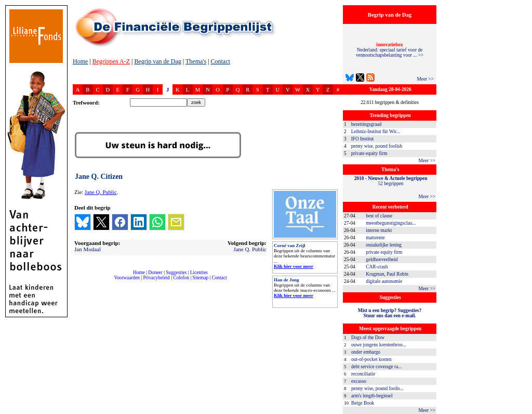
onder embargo (366, 352)
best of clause (379, 216)
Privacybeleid (157, 278)
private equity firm (369, 153)
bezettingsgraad (367, 124)
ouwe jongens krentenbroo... (379, 345)
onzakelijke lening (384, 245)
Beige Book (363, 403)
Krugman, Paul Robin (387, 274)
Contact (221, 61)
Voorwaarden (127, 278)
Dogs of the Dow (368, 338)
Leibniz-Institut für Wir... (376, 132)
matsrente (375, 238)
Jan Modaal (88, 249)
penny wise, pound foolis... (377, 389)
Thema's (196, 61)
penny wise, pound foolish (377, 146)
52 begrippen (391, 181)
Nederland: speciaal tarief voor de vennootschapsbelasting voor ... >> (390, 50)
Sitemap (200, 278)
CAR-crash (377, 267)
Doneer (155, 273)
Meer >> (425, 79)
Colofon (181, 278)
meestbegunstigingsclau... (391, 223)
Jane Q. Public (101, 192)
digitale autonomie (384, 281)
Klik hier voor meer (294, 266)
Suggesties (176, 273)
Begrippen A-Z (111, 61)
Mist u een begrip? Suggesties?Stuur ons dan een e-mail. (390, 313)
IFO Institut (363, 139)
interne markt (379, 230)
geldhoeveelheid (382, 260)
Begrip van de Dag (157, 61)
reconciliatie (363, 374)
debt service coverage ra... (376, 367)
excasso (359, 381)
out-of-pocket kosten (371, 359)
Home (80, 61)
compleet (78, 282)
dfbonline (522, 411)
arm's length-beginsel (372, 396)
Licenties (199, 273)
